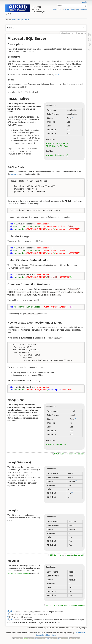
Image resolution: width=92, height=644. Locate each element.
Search (85, 6)
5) (76, 529)
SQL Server (59, 454)
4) (72, 493)
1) (73, 117)
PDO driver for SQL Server (57, 143)
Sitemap (84, 9)
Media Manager (73, 9)
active (71, 454)
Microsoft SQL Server (21, 20)
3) (76, 481)
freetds (77, 454)
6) (76, 579)
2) (76, 418)
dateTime (14, 174)
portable (81, 555)
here (57, 75)
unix (66, 454)
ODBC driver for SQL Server (58, 146)
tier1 (83, 454)
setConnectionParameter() (57, 155)
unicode (67, 605)
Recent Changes (59, 9)
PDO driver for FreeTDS (56, 444)
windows (68, 555)
